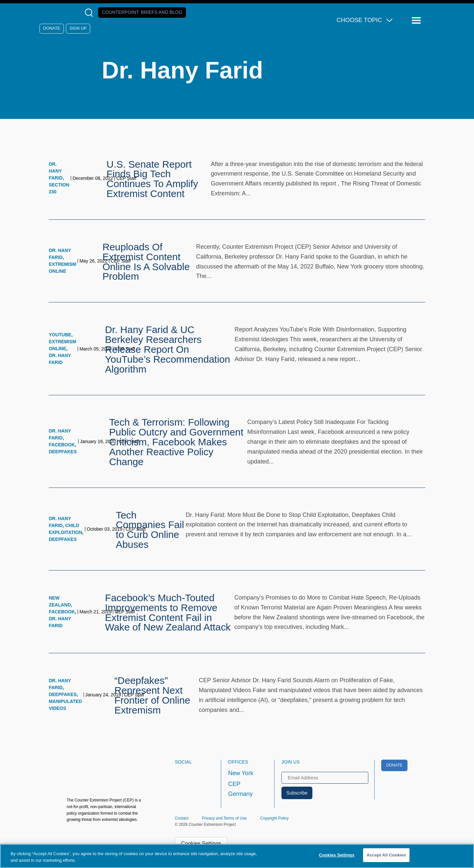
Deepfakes (63, 452)
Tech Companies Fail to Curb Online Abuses (150, 530)
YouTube (60, 335)
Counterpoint (142, 12)
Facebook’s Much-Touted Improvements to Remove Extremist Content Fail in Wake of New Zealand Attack (168, 612)
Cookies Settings (201, 843)
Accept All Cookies (386, 855)
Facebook (62, 445)
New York (241, 773)
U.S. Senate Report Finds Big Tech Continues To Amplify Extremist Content (152, 179)
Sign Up (78, 28)
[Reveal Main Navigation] (417, 21)
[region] (237, 856)
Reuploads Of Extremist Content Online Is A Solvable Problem (146, 262)
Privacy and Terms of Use (224, 818)
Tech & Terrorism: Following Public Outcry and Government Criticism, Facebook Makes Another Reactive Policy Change (176, 442)
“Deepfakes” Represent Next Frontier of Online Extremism (152, 695)
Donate (52, 28)
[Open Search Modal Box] (90, 13)
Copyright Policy (274, 818)
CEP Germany (240, 789)
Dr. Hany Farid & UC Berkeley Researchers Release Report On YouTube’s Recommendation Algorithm (168, 349)
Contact (182, 818)
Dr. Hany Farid (56, 171)
